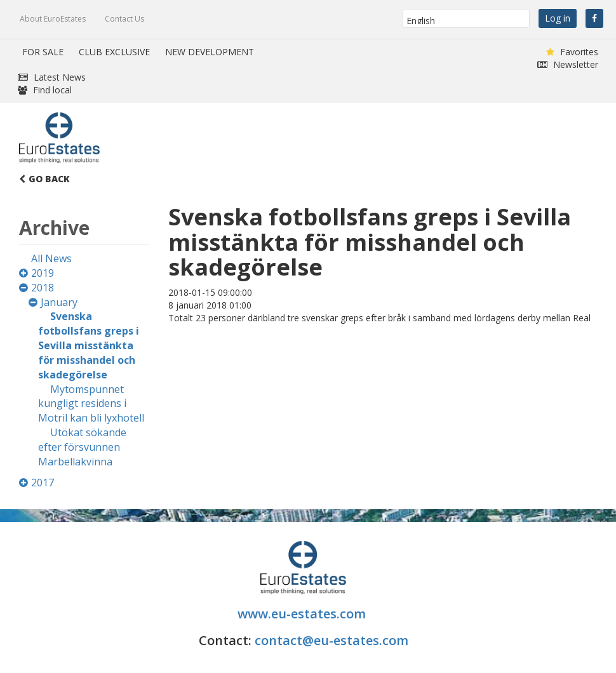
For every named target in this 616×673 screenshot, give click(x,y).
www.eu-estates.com (303, 614)
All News (51, 258)
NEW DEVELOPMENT (210, 52)
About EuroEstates (53, 19)
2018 (43, 288)
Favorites (572, 52)
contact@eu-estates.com (331, 640)
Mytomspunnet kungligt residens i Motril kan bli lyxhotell (91, 404)
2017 (43, 483)
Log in (558, 18)
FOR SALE (43, 52)
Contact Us (124, 19)
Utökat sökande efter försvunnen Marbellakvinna (82, 447)
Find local (45, 90)
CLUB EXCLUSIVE (114, 52)
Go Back (44, 179)
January (59, 302)
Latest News (52, 77)
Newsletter (568, 64)
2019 (43, 273)
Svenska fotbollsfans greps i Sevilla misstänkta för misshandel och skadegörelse (89, 345)
